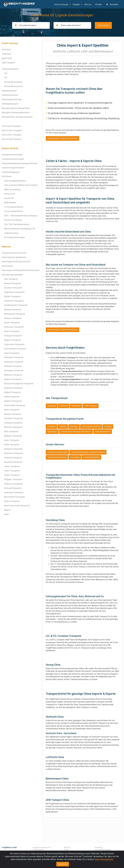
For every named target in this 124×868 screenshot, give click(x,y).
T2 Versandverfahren (14, 211)
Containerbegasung (10, 172)
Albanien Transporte (13, 375)
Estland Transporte (12, 392)
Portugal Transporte (13, 336)
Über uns (88, 4)
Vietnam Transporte (13, 488)
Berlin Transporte (12, 410)
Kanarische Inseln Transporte (17, 506)
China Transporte (12, 445)
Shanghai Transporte (13, 449)
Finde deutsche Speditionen (14, 257)
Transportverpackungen (12, 155)
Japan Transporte (12, 466)
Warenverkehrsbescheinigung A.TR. (20, 229)
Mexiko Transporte (12, 296)
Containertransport (10, 69)
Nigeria (7, 510)
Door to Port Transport (12, 139)
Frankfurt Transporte (13, 418)
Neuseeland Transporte (15, 497)
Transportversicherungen (13, 159)
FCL (6, 78)
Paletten (63, 426)
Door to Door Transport (12, 130)
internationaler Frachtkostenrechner (62, 138)
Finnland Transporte (13, 366)
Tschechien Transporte (14, 344)
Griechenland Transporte (15, 349)
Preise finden (103, 25)
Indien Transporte (12, 471)
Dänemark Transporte (14, 362)
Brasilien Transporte (13, 288)
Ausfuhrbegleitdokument (15, 181)
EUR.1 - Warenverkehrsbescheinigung (21, 216)
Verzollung (7, 176)
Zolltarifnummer (11, 233)
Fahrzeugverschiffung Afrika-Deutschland (20, 270)
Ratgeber (76, 4)
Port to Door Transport (12, 135)
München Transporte (13, 427)
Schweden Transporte (14, 357)
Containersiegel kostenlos (13, 168)
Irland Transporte (12, 353)
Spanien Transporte (13, 310)
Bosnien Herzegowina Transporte (19, 384)
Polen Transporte (12, 331)
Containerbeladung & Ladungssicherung (19, 163)
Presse (66, 850)
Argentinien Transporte (14, 292)
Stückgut (108, 426)
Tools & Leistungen (61, 4)
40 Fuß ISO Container (13, 86)
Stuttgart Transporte (13, 436)
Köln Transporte (11, 432)
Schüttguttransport (10, 104)
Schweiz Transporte (13, 318)
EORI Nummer (10, 203)
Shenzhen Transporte (14, 453)
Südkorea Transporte (13, 484)
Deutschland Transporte (15, 405)
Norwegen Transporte (14, 371)
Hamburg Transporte (13, 423)
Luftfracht (6, 54)
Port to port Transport (11, 126)
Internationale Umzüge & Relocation (76, 432)
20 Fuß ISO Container (13, 82)
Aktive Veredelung (12, 190)
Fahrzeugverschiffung (12, 99)
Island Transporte (12, 397)
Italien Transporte (12, 323)
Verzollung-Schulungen (15, 237)
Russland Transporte (13, 462)
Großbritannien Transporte (16, 305)
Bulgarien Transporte (14, 388)
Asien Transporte (12, 440)
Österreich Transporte (14, 327)
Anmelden (112, 4)
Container (51, 426)
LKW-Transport (8, 63)
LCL (6, 73)
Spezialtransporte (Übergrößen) (16, 108)
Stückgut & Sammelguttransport (16, 113)
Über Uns (67, 848)
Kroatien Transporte (13, 401)
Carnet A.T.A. (10, 194)
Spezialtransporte (103, 432)
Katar (7, 514)
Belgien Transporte (13, 340)
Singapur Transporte (13, 479)
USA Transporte (11, 279)
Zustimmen (63, 864)
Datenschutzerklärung (104, 859)
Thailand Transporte (13, 458)
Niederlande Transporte (15, 314)
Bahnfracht (7, 58)
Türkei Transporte (12, 475)
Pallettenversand (9, 91)
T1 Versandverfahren (14, 207)
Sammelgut (52, 432)
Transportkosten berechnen (14, 253)
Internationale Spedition (12, 275)
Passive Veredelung (13, 220)
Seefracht (6, 50)
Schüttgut (74, 426)
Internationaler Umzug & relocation (17, 117)
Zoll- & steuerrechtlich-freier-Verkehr (21, 185)
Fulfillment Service (10, 95)
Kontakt (99, 4)
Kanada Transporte (13, 283)
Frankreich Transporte (14, 301)
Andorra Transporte (13, 379)
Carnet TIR (9, 198)
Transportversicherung (57, 457)
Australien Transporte (14, 493)
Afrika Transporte (12, 501)
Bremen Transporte (13, 414)
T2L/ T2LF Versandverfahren (17, 224)
